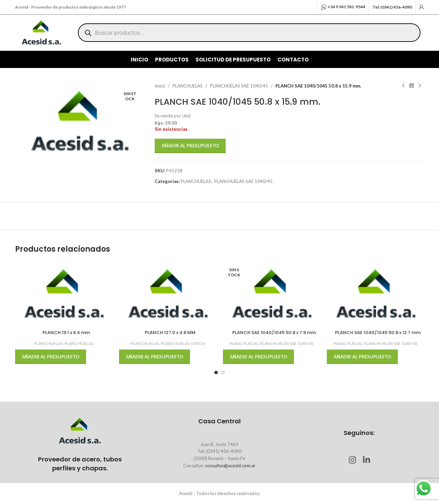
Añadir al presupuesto (190, 146)
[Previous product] (403, 86)
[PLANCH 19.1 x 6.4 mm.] (64, 294)
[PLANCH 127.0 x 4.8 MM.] (168, 294)
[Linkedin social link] (366, 460)
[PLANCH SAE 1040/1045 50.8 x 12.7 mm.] (375, 294)
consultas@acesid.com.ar (230, 466)
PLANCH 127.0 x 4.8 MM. (171, 333)
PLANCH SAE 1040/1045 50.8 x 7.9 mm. (275, 333)
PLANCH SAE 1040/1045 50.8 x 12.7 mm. (378, 333)
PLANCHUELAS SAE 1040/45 (239, 86)
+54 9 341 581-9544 (346, 7)
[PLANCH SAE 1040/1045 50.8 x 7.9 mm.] (271, 294)
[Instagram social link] (352, 460)
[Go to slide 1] (216, 373)
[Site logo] (41, 32)
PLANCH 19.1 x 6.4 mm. (67, 333)
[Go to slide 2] (223, 373)
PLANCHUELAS (188, 86)
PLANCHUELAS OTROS (183, 343)
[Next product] (420, 86)
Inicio (160, 86)
